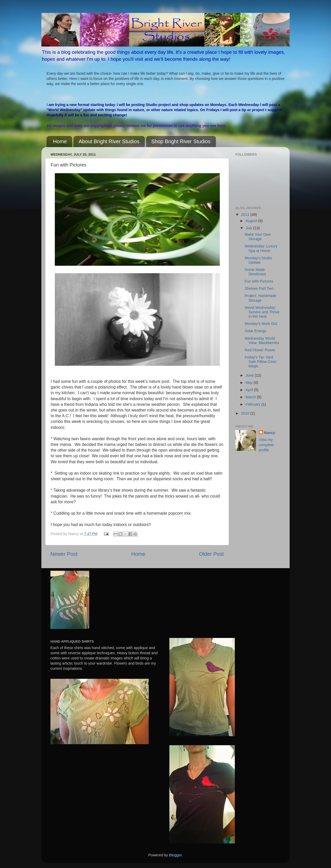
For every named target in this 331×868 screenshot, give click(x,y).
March (251, 397)
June (250, 375)
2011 (246, 215)
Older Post (211, 554)
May (250, 383)
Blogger (175, 855)
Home (60, 141)
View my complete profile (266, 445)
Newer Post (64, 554)
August (252, 221)
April (250, 390)
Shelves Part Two (259, 288)
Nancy (270, 433)
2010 (246, 413)
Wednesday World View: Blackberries (262, 341)
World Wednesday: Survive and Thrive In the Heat (262, 312)
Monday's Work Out (261, 324)
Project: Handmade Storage (261, 298)
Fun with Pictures (259, 281)
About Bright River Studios (109, 141)
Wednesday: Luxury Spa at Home (261, 248)
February (254, 404)
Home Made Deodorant (255, 272)
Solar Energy (255, 331)
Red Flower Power (260, 350)
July (250, 228)
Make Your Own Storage (258, 237)
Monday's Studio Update (258, 260)
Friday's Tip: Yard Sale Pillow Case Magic (261, 362)
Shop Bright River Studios (181, 141)
